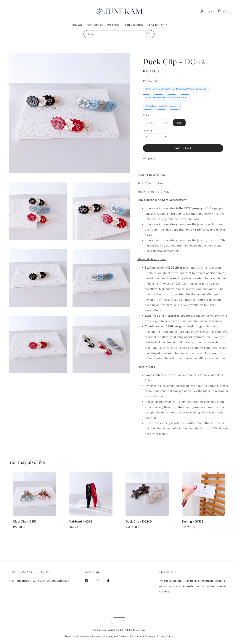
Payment (97, 636)
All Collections (156, 25)
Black (150, 123)
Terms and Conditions (77, 636)
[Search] (148, 34)
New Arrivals (95, 25)
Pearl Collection (133, 25)
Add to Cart (183, 148)
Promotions (151, 81)
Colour (147, 115)
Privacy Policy (165, 636)
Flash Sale (77, 25)
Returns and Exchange (143, 636)
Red (179, 123)
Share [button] (149, 159)
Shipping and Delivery (116, 636)
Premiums (113, 25)
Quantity (148, 130)
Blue (165, 123)
